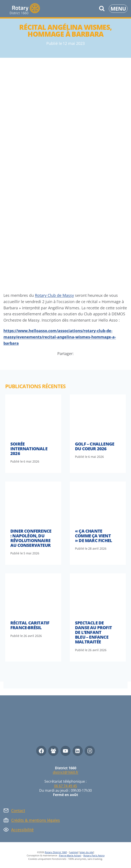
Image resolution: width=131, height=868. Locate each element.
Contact (18, 810)
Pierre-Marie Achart (70, 855)
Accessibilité (22, 830)
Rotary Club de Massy (54, 295)
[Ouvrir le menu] (118, 9)
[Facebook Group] (53, 751)
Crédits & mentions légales (36, 820)
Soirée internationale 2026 (29, 449)
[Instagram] (90, 751)
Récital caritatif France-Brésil (30, 625)
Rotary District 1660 (56, 852)
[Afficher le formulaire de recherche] (102, 9)
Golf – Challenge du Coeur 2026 (95, 446)
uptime (74, 852)
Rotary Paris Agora (94, 855)
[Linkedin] (78, 751)
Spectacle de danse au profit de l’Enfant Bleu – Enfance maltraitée (93, 632)
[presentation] (33, 415)
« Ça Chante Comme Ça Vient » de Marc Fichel (94, 536)
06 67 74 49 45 (65, 786)
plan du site (87, 852)
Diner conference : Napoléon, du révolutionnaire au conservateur (31, 538)
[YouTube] (66, 751)
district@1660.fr (66, 772)
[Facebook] (41, 751)
